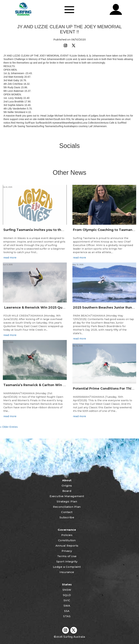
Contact (67, 512)
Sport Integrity (67, 561)
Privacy (67, 551)
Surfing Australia (74, 637)
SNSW (67, 590)
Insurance (67, 572)
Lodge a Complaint (67, 567)
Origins (67, 486)
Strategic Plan (67, 501)
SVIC (67, 600)
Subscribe (67, 517)
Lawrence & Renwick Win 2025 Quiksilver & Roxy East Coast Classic (61, 308)
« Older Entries (9, 427)
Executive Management (67, 496)
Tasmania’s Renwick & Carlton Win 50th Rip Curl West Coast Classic (60, 385)
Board (67, 491)
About (67, 480)
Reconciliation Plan (67, 507)
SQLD (67, 595)
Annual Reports (67, 546)
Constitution (67, 540)
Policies (67, 535)
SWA (67, 606)
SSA (67, 611)
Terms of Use (67, 556)
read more (10, 258)
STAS (67, 616)
